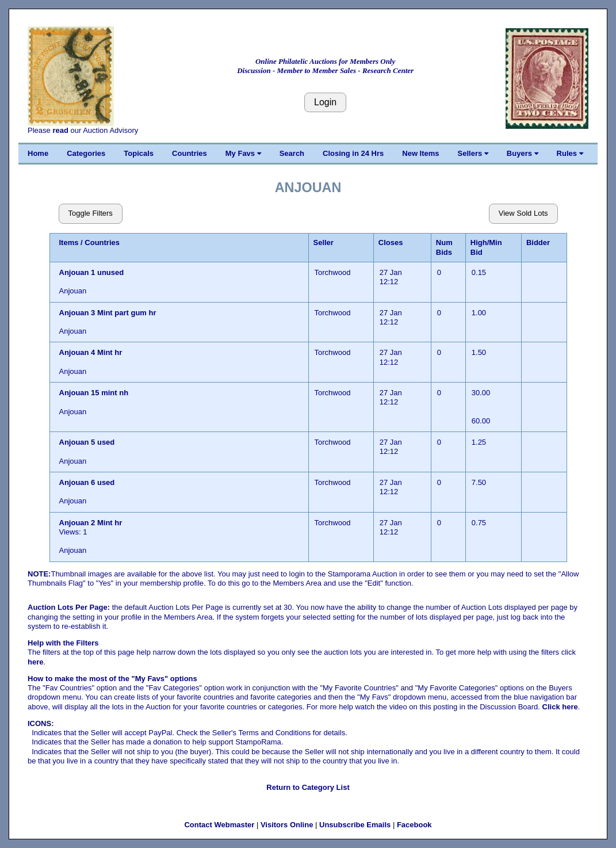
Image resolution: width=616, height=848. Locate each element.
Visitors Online (287, 825)
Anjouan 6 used (87, 482)
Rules (570, 153)
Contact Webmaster (219, 825)
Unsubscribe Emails (355, 825)
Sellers (473, 153)
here (35, 662)
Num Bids (444, 247)
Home (38, 153)
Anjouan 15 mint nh (94, 393)
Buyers (523, 153)
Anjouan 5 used (87, 442)
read (60, 130)
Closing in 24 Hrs (353, 153)
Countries (190, 153)
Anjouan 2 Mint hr (91, 523)
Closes (391, 242)
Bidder (538, 242)
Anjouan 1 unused (92, 272)
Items (69, 242)
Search (292, 153)
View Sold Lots (523, 213)
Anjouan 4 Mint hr (91, 352)
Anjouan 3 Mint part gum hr (108, 313)
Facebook (414, 825)
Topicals (139, 153)
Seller (324, 242)
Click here (560, 707)
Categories (86, 153)
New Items (420, 153)
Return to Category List (308, 787)
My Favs (243, 153)
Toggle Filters (91, 213)
